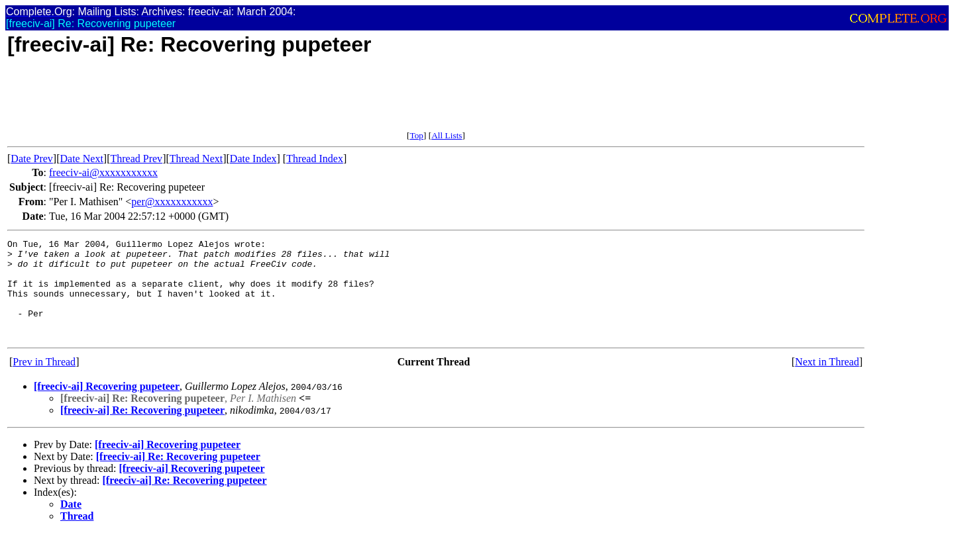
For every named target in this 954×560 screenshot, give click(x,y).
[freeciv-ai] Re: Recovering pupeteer (142, 430)
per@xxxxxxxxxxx (172, 202)
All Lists (447, 135)
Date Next (82, 159)
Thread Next (196, 159)
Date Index (253, 159)
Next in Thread (827, 382)
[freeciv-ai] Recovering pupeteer (107, 406)
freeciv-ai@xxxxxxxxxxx (103, 172)
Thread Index (315, 159)
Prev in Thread (44, 382)
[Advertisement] (248, 101)
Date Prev (32, 159)
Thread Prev (136, 159)
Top (416, 135)
